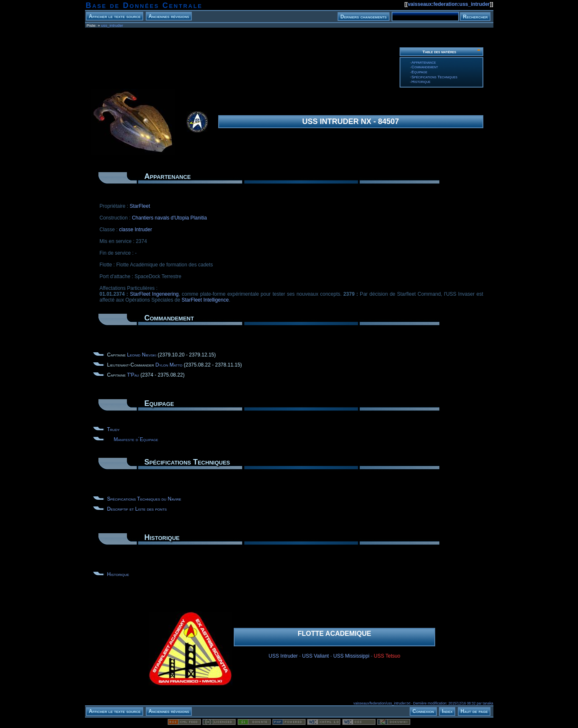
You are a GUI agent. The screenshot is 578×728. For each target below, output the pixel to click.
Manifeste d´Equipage (136, 439)
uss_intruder (112, 25)
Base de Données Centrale (144, 5)
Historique (421, 81)
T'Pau (133, 375)
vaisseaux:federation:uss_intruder (449, 4)
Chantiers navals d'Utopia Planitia (169, 218)
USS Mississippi (351, 656)
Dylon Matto (169, 365)
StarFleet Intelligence (205, 300)
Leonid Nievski (142, 355)
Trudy (114, 429)
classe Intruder (135, 230)
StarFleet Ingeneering (154, 294)
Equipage (419, 72)
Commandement (424, 67)
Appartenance (423, 62)
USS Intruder (283, 656)
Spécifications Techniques (434, 77)
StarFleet (140, 206)
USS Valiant (315, 656)
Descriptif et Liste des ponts (137, 509)
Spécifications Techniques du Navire (144, 499)
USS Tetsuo (387, 656)
